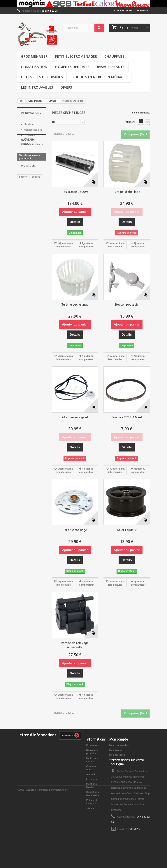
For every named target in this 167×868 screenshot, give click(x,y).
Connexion (142, 10)
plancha (24, 222)
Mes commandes (119, 745)
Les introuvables (37, 87)
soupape (24, 205)
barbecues (25, 227)
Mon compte (119, 739)
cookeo (36, 200)
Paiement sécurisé (34, 143)
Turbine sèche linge (127, 192)
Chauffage (114, 56)
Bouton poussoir (127, 304)
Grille (141, 122)
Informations (31, 113)
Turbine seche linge (75, 304)
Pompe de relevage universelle (75, 645)
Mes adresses (117, 755)
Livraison (29, 123)
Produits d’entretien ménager (99, 77)
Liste (148, 122)
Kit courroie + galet (75, 417)
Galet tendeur (127, 530)
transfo (30, 233)
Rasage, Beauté (111, 67)
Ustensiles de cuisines (42, 77)
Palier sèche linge (75, 530)
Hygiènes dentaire (72, 67)
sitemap (91, 808)
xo (21, 233)
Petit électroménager (76, 56)
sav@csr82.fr (133, 844)
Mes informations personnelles (127, 760)
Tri (53, 122)
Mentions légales (33, 128)
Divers (66, 87)
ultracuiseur (26, 216)
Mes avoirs (116, 750)
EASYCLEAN (27, 211)
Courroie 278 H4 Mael (127, 417)
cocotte (23, 200)
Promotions (93, 745)
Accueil (91, 774)
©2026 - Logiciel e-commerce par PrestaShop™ (43, 858)
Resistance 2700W (75, 192)
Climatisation (34, 67)
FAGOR (40, 227)
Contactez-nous (123, 10)
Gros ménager (34, 56)
